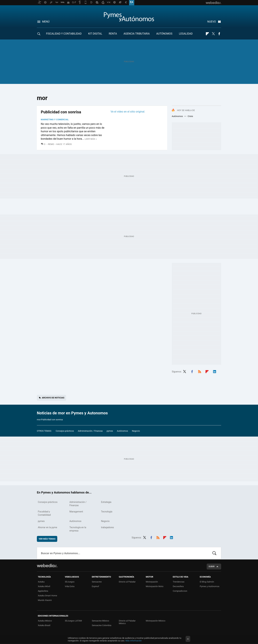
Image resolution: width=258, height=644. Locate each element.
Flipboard (207, 34)
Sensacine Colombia (102, 625)
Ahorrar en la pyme (47, 527)
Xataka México (45, 621)
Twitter (213, 34)
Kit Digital (95, 34)
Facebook (219, 34)
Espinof (95, 586)
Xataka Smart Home (47, 596)
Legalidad (186, 34)
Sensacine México (100, 621)
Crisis (190, 116)
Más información (134, 641)
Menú (46, 22)
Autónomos (164, 34)
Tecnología (107, 512)
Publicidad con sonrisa (61, 112)
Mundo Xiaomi (45, 600)
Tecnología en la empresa (78, 529)
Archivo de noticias (53, 398)
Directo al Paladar (127, 582)
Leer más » (91, 139)
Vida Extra (70, 586)
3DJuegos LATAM (73, 621)
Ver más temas (47, 539)
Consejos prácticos (65, 431)
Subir (212, 566)
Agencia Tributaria (137, 34)
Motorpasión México (156, 621)
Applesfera (43, 591)
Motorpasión (152, 582)
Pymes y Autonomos (129, 17)
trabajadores (107, 527)
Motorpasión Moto (155, 586)
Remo (51, 144)
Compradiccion (180, 591)
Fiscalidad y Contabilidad (64, 34)
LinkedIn (215, 371)
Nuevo (212, 22)
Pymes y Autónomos (210, 586)
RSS (200, 371)
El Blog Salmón (207, 582)
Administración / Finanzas (90, 431)
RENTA (113, 34)
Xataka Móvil (44, 586)
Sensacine (97, 582)
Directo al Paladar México (127, 622)
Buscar (214, 553)
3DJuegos (70, 582)
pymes (110, 431)
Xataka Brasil (44, 625)
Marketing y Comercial (55, 120)
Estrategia (106, 502)
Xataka (41, 582)
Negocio (136, 431)
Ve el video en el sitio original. (128, 112)
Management (76, 512)
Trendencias (179, 582)
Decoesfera (178, 586)
